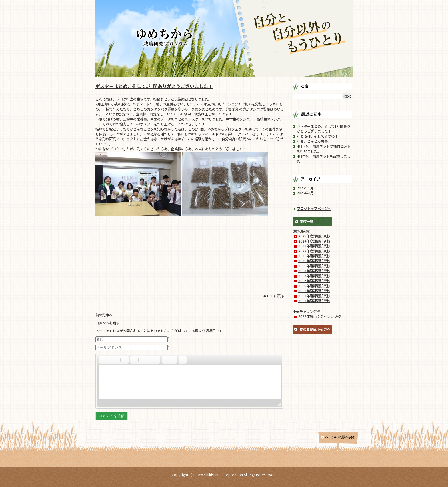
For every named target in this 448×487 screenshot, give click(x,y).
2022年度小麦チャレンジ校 (319, 316)
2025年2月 (305, 193)
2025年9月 (305, 188)
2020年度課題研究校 (314, 261)
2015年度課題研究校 (314, 286)
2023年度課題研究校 (314, 246)
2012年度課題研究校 (314, 301)
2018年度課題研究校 (314, 271)
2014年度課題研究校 (314, 291)
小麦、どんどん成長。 (314, 141)
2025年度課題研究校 (314, 236)
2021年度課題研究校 (314, 256)
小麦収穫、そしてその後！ (317, 136)
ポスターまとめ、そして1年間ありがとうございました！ (154, 86)
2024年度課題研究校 (314, 241)
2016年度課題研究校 (314, 281)
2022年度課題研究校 (314, 251)
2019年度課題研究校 (314, 266)
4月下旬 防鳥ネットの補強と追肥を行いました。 (324, 149)
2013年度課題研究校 (314, 296)
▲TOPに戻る (274, 296)
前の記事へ (104, 315)
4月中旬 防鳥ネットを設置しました (324, 159)
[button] (103, 360)
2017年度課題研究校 (314, 276)
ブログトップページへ (314, 209)
